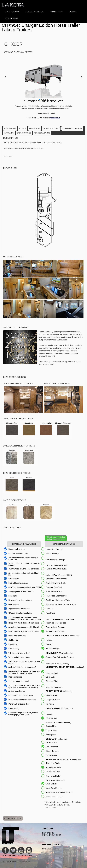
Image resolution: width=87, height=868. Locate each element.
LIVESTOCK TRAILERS (36, 12)
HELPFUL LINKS (13, 18)
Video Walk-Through (72, 128)
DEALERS (73, 12)
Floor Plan (35, 128)
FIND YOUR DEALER (51, 849)
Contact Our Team (52, 835)
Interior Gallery (51, 128)
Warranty (9, 133)
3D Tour (22, 128)
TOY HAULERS (56, 12)
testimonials (55, 118)
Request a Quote (42, 133)
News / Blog (48, 833)
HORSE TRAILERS (13, 12)
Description (10, 128)
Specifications (24, 133)
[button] (5, 77)
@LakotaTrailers (9, 856)
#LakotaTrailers (25, 856)
